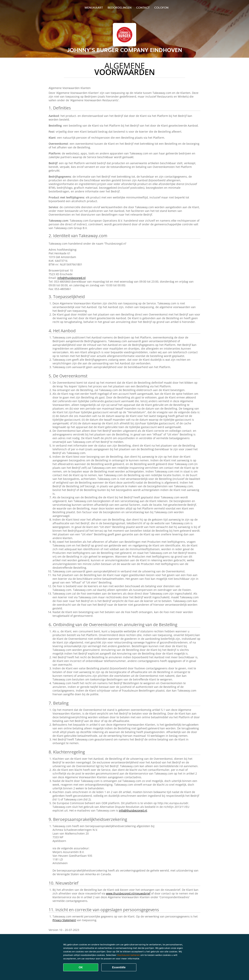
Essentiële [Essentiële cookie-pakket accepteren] (119, 967)
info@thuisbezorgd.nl (71, 278)
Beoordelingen (120, 7)
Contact (143, 7)
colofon (161, 7)
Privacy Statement (64, 920)
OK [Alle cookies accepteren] (81, 967)
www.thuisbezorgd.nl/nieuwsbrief (128, 893)
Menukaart (94, 7)
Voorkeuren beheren (128, 955)
